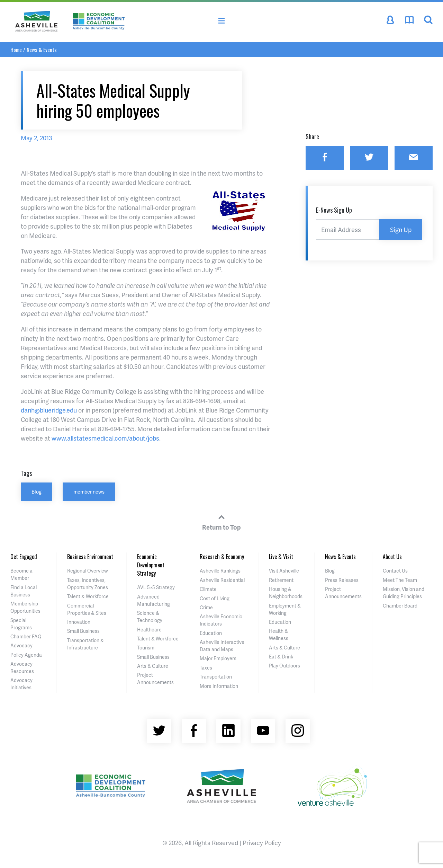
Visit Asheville (284, 571)
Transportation (216, 677)
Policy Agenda (26, 655)
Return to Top (221, 521)
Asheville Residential (222, 580)
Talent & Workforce (88, 596)
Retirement (281, 580)
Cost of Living (215, 598)
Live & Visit (281, 557)
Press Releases (342, 580)
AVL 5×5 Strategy (156, 587)
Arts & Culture (153, 666)
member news (89, 491)
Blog (37, 491)
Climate (208, 589)
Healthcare (149, 630)
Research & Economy (222, 557)
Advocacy (21, 645)
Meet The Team (400, 580)
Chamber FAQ (26, 636)
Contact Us (395, 571)
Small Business (83, 631)
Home (16, 50)
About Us (392, 557)
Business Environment (90, 557)
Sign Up (401, 229)
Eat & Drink (281, 657)
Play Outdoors (284, 666)
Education (211, 633)
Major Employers (218, 658)
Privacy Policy (262, 843)
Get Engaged (24, 557)
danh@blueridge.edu (49, 410)
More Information (219, 686)
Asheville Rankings (220, 571)
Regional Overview (88, 571)
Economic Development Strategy (151, 565)
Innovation (79, 622)
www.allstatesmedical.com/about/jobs (105, 438)
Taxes (206, 668)
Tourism (146, 648)
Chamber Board (400, 606)
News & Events (42, 50)
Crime (206, 607)
